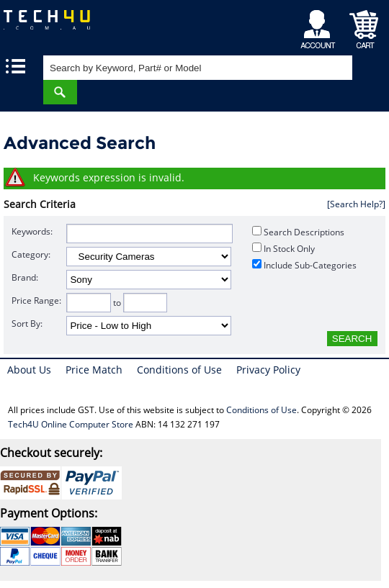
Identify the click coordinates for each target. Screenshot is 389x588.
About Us (29, 370)
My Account (320, 26)
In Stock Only (283, 249)
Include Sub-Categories (304, 265)
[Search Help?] (356, 204)
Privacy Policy (268, 370)
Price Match (94, 370)
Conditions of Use (179, 370)
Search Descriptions (298, 232)
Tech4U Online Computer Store (71, 424)
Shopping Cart (364, 26)
